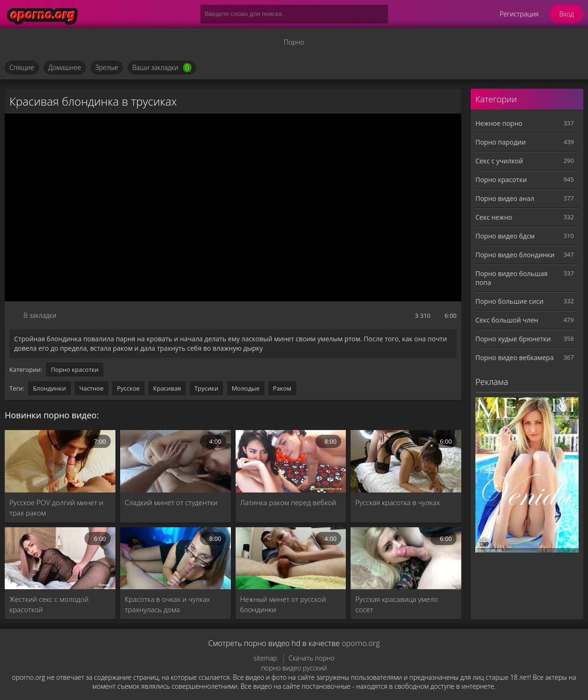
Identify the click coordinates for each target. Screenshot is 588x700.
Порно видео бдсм (505, 236)
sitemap (265, 658)
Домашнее (65, 67)
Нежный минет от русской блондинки (283, 604)
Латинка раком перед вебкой (288, 502)
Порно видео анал (505, 198)
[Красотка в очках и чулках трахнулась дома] (176, 558)
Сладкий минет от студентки (171, 502)
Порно (294, 42)
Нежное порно (499, 123)
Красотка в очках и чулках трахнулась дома (168, 604)
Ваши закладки (162, 68)
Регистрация (519, 14)
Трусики (206, 388)
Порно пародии (500, 142)
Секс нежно (494, 217)
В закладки (40, 315)
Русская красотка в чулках (397, 502)
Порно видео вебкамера (515, 358)
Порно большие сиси (509, 301)
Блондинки (49, 388)
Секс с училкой (499, 161)
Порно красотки (75, 369)
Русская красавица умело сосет (397, 604)
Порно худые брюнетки (513, 339)
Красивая (167, 388)
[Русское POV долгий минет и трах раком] (60, 461)
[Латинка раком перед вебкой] (291, 461)
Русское (128, 388)
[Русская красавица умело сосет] (406, 558)
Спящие (22, 67)
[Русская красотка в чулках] (406, 461)
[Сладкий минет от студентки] (176, 461)
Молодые (246, 388)
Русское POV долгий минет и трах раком (56, 508)
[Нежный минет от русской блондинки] (291, 558)
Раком (282, 388)
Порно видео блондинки (515, 255)
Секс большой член (507, 320)
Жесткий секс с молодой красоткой (49, 604)
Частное (92, 388)
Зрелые (107, 67)
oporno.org (361, 643)
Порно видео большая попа (512, 278)
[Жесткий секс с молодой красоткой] (60, 558)
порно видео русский (294, 668)
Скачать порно (312, 658)
